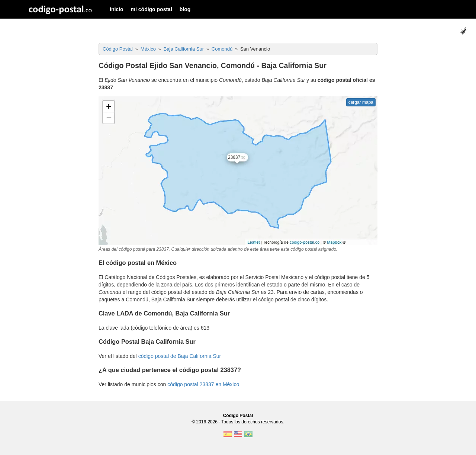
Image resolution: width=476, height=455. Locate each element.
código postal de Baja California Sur (180, 356)
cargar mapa (361, 102)
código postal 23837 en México (203, 384)
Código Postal (238, 416)
